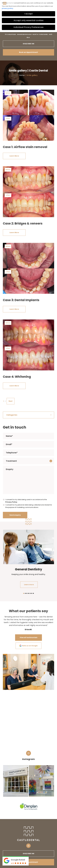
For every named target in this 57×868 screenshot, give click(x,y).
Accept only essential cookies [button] (28, 20)
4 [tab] (28, 593)
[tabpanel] (29, 559)
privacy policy (7, 8)
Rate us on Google (28, 646)
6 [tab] (32, 593)
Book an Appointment (28, 52)
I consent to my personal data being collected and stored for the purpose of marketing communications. (29, 506)
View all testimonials (28, 637)
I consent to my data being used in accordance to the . (26, 501)
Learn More (14, 156)
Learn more (29, 585)
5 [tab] (30, 593)
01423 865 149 (28, 44)
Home (22, 75)
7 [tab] (33, 593)
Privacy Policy (11, 502)
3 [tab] (27, 593)
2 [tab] (25, 593)
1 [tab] (24, 593)
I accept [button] (28, 14)
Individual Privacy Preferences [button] (28, 27)
